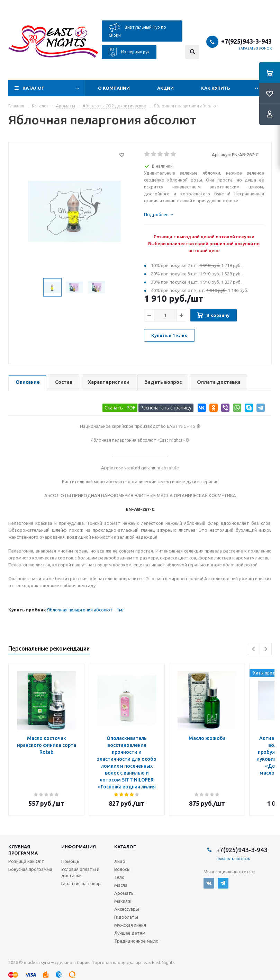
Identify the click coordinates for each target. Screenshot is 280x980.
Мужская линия (130, 925)
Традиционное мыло (136, 941)
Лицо (120, 861)
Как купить (216, 88)
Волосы (122, 869)
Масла (121, 885)
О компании (114, 88)
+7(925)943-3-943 (246, 41)
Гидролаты (126, 917)
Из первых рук (129, 52)
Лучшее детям (130, 933)
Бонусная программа (30, 869)
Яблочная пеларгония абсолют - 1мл (86, 610)
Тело (119, 877)
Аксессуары (127, 909)
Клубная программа (23, 850)
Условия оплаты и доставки (80, 872)
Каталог (33, 88)
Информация (79, 847)
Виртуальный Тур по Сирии (137, 30)
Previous (254, 649)
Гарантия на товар (81, 883)
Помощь (70, 861)
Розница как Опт (26, 861)
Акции (165, 88)
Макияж (123, 901)
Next (266, 649)
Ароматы (124, 893)
